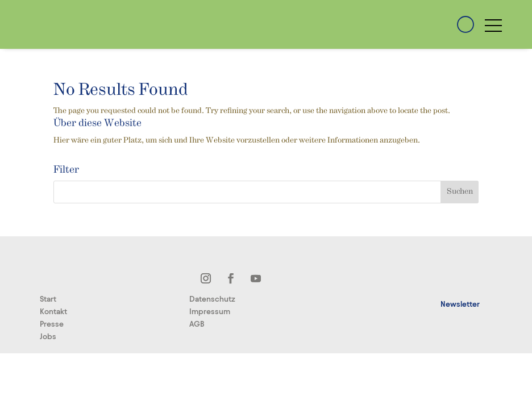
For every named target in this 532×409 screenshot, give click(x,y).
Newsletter (460, 304)
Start (48, 299)
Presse (52, 324)
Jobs (48, 337)
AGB (197, 324)
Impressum (210, 312)
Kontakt (53, 312)
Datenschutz (212, 299)
